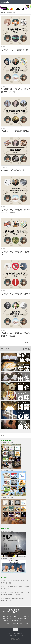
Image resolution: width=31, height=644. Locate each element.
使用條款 (21, 623)
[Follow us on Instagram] (29, 349)
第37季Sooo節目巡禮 (7, 443)
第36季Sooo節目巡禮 (7, 470)
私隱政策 (15, 623)
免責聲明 (27, 623)
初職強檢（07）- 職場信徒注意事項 (15, 294)
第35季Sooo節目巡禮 (7, 498)
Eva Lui (6, 599)
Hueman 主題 (21, 636)
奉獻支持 (9, 623)
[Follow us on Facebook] (23, 349)
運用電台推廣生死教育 (7, 559)
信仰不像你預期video (7, 531)
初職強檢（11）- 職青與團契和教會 (15, 131)
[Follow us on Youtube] (26, 349)
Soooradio (5, 2)
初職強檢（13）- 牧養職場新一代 (15, 50)
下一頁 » (27, 342)
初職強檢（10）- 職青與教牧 (13, 170)
